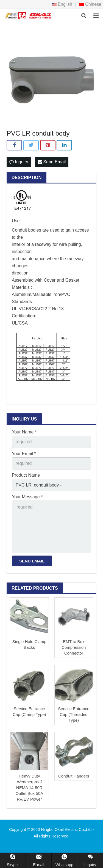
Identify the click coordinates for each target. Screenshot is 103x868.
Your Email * (24, 454)
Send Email (52, 162)
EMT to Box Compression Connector (74, 647)
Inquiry (19, 162)
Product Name (26, 475)
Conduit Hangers (74, 776)
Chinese (90, 4)
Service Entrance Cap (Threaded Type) (74, 714)
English (62, 4)
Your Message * (27, 497)
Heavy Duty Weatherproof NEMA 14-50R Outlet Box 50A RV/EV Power (29, 788)
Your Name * (24, 432)
